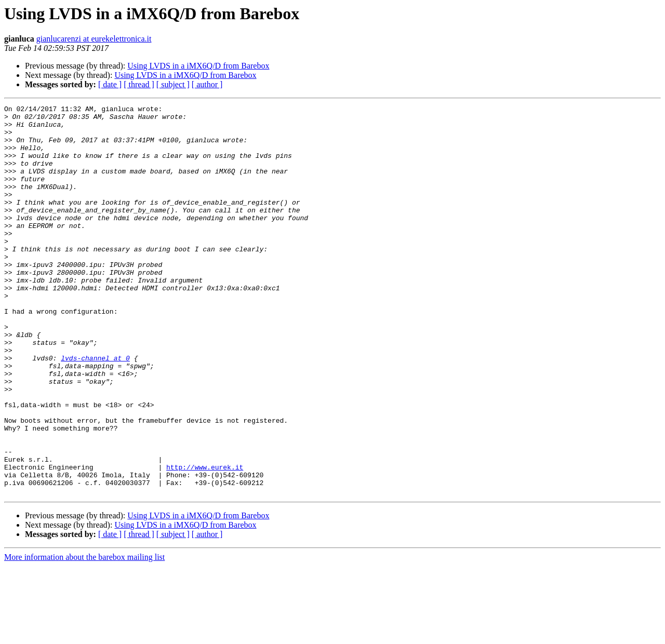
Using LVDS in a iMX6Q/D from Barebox (198, 66)
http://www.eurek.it (205, 540)
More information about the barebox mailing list (84, 635)
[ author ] (207, 84)
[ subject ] (173, 84)
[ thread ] (139, 84)
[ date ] (110, 84)
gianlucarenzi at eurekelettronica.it (94, 39)
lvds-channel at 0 (95, 409)
